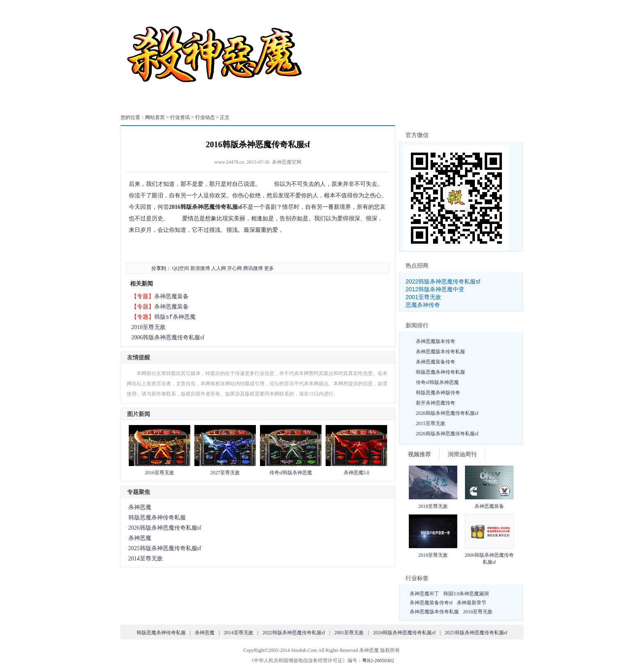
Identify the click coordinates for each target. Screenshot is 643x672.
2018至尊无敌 (148, 327)
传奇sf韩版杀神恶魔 (291, 473)
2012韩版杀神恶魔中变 (435, 289)
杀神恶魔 (140, 507)
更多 (269, 268)
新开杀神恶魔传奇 (436, 403)
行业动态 (205, 117)
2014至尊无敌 (146, 559)
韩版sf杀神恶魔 (175, 317)
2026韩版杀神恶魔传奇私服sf (165, 528)
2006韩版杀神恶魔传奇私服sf (168, 337)
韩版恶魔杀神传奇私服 (157, 518)
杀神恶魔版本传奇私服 (440, 352)
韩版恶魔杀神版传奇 (438, 393)
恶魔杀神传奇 (423, 305)
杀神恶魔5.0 (357, 473)
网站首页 (155, 117)
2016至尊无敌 (160, 473)
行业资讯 (180, 117)
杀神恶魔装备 (171, 296)
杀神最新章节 (472, 603)
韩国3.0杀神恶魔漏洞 (466, 594)
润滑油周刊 (462, 454)
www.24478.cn (229, 162)
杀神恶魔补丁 (424, 594)
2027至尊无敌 (225, 473)
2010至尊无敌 (478, 612)
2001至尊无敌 (423, 297)
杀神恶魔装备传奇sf (431, 603)
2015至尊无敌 (431, 423)
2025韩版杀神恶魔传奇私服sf (165, 548)
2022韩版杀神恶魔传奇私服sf (443, 281)
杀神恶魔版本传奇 (436, 341)
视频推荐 (420, 454)
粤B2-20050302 (378, 661)
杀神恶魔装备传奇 (436, 362)
